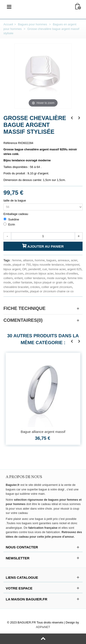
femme (17, 260)
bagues (51, 260)
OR (25, 269)
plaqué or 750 (22, 265)
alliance (28, 260)
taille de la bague (15, 200)
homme (40, 260)
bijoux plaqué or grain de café (54, 282)
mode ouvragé (56, 278)
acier (74, 260)
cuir (44, 269)
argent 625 (74, 269)
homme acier (57, 269)
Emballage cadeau (16, 214)
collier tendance (35, 278)
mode (7, 265)
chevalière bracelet (16, 287)
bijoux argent (12, 269)
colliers (8, 278)
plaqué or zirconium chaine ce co (52, 291)
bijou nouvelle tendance (48, 265)
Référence (10, 143)
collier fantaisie (22, 282)
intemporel (72, 265)
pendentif (34, 269)
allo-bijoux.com (13, 274)
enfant (19, 278)
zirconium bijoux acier (39, 274)
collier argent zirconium (57, 287)
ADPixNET (43, 627)
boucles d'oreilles (66, 274)
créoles (35, 287)
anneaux (64, 260)
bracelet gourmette (16, 291)
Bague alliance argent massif (43, 432)
